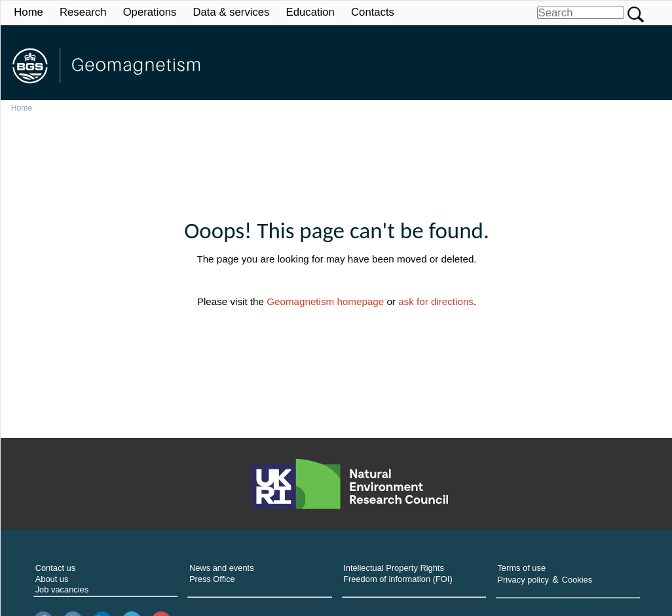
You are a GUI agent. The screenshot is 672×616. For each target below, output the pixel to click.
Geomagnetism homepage (325, 301)
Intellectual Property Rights (394, 568)
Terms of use (521, 568)
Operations (150, 12)
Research (83, 12)
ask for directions (436, 301)
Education (310, 12)
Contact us (55, 568)
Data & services (231, 12)
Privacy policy (523, 580)
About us (52, 579)
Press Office (212, 579)
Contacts (373, 12)
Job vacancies (62, 589)
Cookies (577, 580)
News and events (222, 568)
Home (28, 12)
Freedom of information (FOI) (398, 579)
